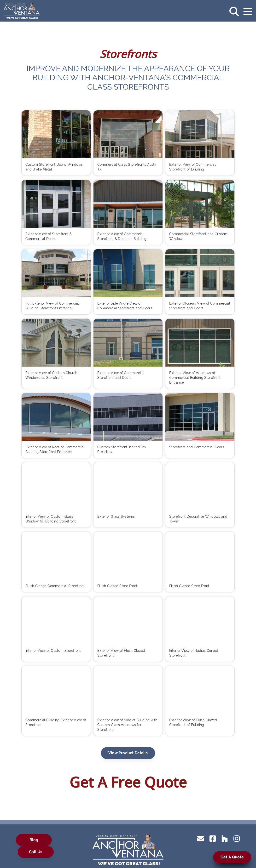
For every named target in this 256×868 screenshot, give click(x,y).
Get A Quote (232, 857)
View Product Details (128, 753)
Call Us (36, 852)
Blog (34, 840)
